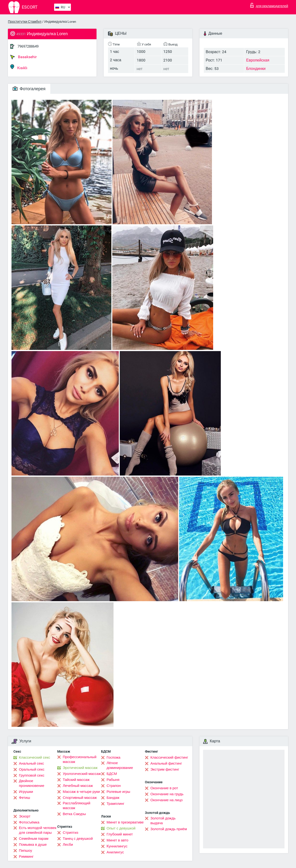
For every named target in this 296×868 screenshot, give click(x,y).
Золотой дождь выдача (163, 821)
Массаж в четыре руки (81, 792)
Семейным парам (34, 839)
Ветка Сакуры (74, 814)
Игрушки (26, 792)
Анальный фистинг (166, 763)
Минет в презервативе (125, 822)
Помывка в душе (33, 845)
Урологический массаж (82, 774)
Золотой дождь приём (169, 829)
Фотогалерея (29, 89)
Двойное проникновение (32, 783)
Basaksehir (23, 57)
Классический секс (34, 757)
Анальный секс (31, 763)
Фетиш (25, 798)
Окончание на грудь (167, 794)
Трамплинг (115, 804)
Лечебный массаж (78, 786)
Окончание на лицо (167, 800)
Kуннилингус (117, 846)
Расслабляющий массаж (77, 806)
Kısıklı (19, 67)
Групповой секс (32, 775)
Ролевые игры (118, 792)
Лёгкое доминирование (120, 765)
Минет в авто (117, 840)
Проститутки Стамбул (25, 22)
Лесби (68, 845)
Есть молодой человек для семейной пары (38, 830)
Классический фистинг (169, 757)
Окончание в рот (164, 788)
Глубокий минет (120, 834)
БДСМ (112, 774)
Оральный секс (32, 769)
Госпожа (114, 757)
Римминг (26, 857)
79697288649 (28, 46)
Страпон (114, 786)
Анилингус (115, 852)
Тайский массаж (76, 780)
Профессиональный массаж (80, 759)
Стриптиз (71, 833)
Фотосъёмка (29, 822)
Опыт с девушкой (121, 828)
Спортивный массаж (80, 798)
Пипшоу (26, 851)
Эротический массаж (80, 768)
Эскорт (25, 816)
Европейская (258, 60)
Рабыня (113, 780)
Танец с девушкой (78, 839)
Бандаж (113, 798)
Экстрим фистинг (165, 769)
